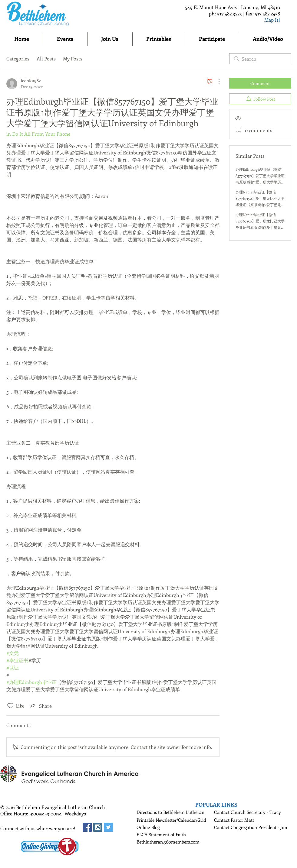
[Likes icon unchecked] (10, 706)
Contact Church (230, 812)
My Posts (73, 58)
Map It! (272, 20)
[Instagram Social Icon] (98, 827)
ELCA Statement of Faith (161, 834)
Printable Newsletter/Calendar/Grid (171, 820)
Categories (18, 58)
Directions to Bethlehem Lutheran (170, 812)
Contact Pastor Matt (234, 820)
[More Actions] (216, 81)
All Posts (46, 58)
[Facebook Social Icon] (87, 827)
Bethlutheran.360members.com (168, 842)
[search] (260, 59)
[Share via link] (41, 706)
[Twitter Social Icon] (108, 827)
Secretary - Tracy (264, 812)
